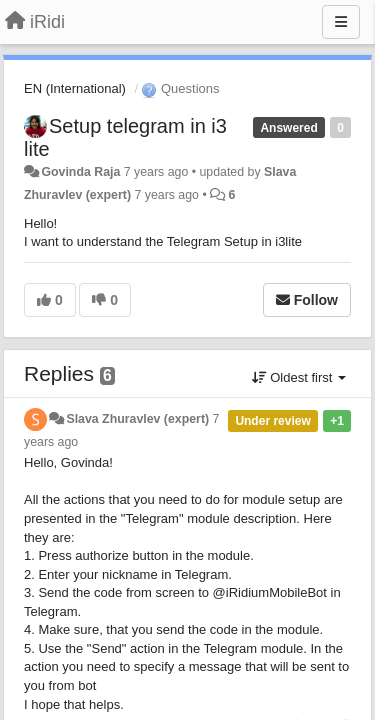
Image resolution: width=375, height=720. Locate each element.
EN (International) (75, 88)
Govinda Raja (80, 172)
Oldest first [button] (299, 377)
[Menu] (341, 22)
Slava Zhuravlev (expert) (137, 419)
